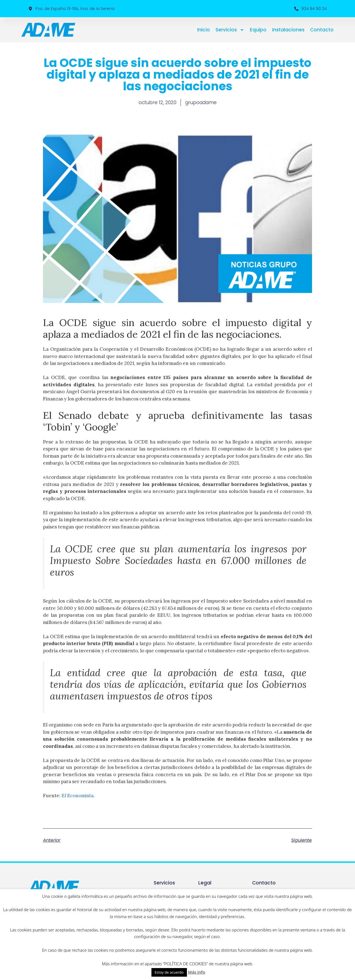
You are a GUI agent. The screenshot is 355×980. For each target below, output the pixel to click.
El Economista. (78, 796)
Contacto (322, 30)
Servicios (230, 30)
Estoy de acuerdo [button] (169, 972)
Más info (197, 972)
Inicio (204, 30)
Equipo (258, 30)
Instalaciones (288, 30)
